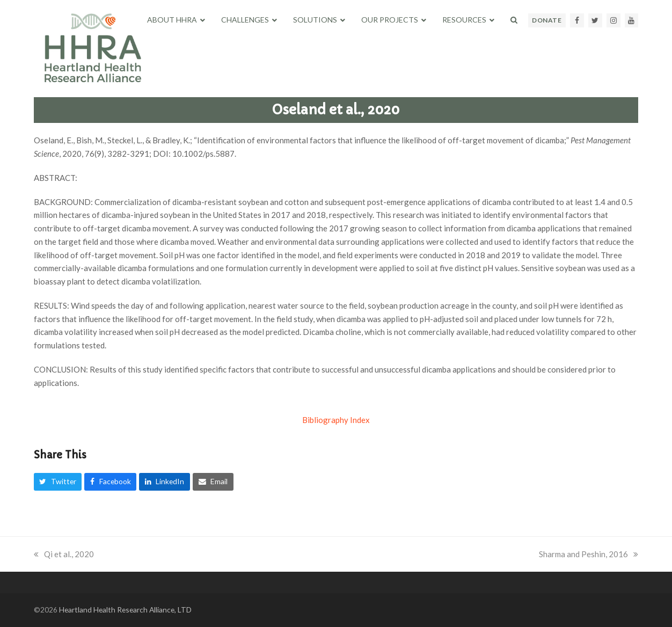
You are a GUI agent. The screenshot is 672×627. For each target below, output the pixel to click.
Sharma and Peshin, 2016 (589, 554)
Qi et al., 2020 (64, 554)
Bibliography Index (336, 420)
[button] (514, 20)
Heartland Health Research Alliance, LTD (125, 610)
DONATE (547, 20)
